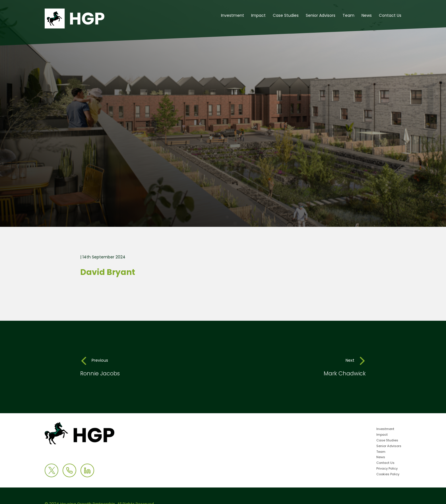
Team (348, 16)
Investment (233, 16)
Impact (258, 16)
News (367, 16)
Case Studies (286, 16)
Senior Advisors (321, 16)
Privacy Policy (387, 469)
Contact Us (390, 16)
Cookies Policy (388, 475)
